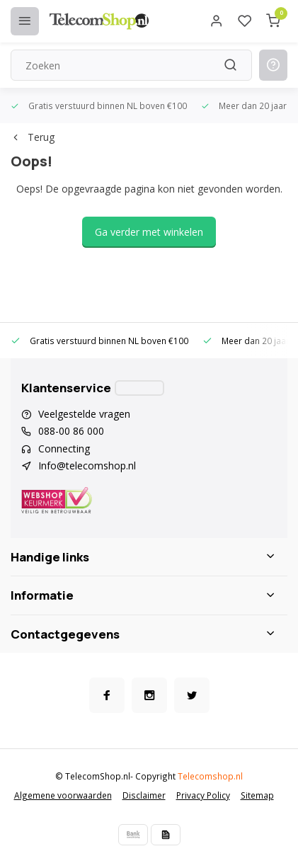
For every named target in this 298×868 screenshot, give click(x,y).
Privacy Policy (203, 795)
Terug (33, 137)
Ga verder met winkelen (149, 232)
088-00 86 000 (71, 431)
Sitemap (257, 795)
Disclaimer (144, 795)
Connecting (64, 449)
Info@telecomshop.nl (87, 466)
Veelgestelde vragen (84, 414)
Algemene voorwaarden (63, 795)
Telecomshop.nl (210, 776)
